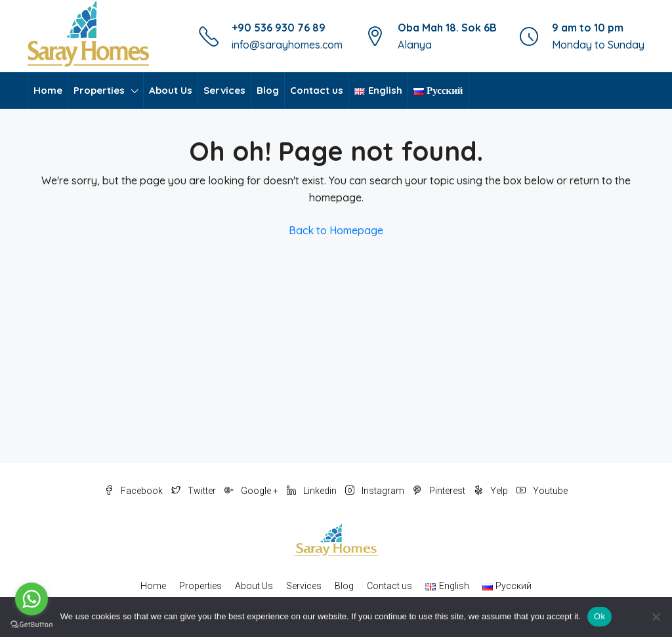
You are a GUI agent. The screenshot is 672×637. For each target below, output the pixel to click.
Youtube (542, 491)
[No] (656, 617)
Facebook (135, 491)
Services (224, 90)
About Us (171, 90)
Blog (268, 90)
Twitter (195, 491)
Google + (252, 491)
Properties (99, 90)
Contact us (317, 90)
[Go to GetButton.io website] (31, 624)
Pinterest (440, 491)
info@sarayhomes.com (287, 45)
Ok (599, 616)
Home (48, 90)
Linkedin (313, 491)
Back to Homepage (336, 230)
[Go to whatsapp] (31, 599)
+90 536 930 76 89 (279, 28)
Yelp (492, 491)
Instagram (376, 491)
